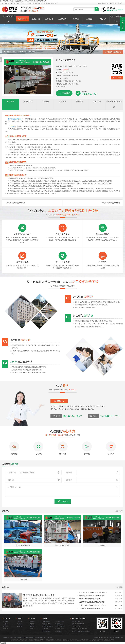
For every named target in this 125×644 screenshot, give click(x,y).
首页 (14, 52)
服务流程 (32, 624)
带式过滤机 (58, 631)
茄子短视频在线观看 (31, 52)
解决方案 (32, 622)
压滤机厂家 (36, 19)
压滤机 (13, 126)
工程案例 (89, 19)
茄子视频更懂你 (46, 622)
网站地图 (120, 3)
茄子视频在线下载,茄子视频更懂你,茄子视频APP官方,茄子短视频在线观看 (23, 1)
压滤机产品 (22, 19)
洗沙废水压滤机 (60, 622)
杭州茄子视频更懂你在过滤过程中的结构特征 (93, 605)
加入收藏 (100, 3)
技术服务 (6, 629)
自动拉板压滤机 (60, 629)
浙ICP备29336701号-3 (100, 638)
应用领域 (6, 626)
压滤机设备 (49, 19)
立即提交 (63, 501)
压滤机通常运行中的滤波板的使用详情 (91, 608)
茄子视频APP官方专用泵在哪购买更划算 (92, 596)
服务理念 (32, 626)
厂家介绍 (6, 622)
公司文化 (6, 624)
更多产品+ (119, 511)
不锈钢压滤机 (59, 624)
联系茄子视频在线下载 (110, 3)
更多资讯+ (119, 587)
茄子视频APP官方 (47, 624)
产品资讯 (103, 19)
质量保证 (32, 629)
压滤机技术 (20, 624)
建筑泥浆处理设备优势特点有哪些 (90, 599)
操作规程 (76, 19)
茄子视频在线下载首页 (9, 19)
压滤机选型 (62, 19)
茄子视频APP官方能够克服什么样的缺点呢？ (93, 592)
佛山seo (115, 638)
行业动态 (19, 622)
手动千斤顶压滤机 (60, 626)
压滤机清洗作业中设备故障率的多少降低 (92, 602)
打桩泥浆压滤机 (46, 631)
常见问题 (19, 626)
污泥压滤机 (45, 629)
